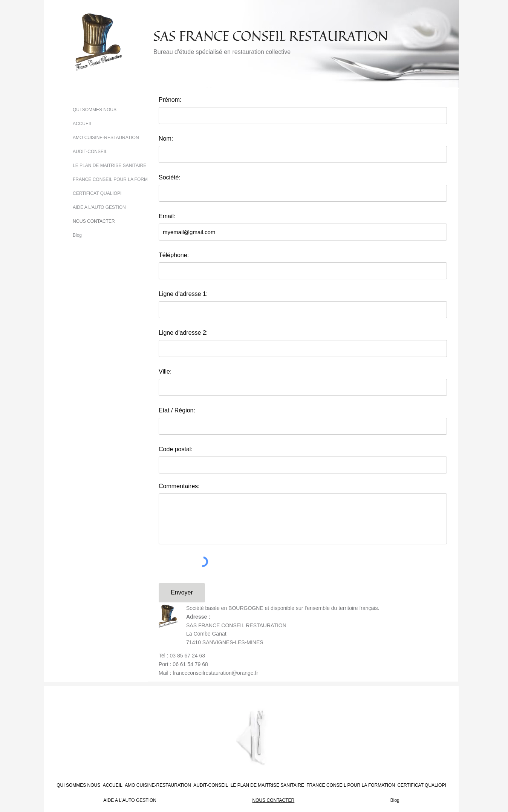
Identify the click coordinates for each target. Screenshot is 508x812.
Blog (77, 235)
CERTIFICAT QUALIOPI (97, 193)
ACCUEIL (83, 124)
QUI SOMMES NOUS (95, 110)
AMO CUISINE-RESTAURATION (106, 138)
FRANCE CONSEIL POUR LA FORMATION (117, 179)
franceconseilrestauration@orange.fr (215, 673)
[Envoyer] (182, 593)
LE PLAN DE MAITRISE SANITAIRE (109, 165)
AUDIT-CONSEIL (90, 152)
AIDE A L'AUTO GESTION (99, 207)
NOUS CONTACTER (94, 221)
